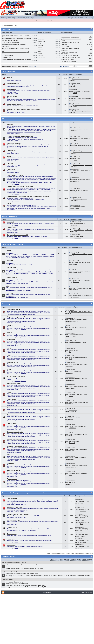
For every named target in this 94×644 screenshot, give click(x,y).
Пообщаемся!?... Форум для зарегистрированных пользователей (23, 493)
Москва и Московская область (16, 376)
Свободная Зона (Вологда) (76, 335)
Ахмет (71, 396)
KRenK (38, 575)
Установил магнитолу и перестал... (83, 165)
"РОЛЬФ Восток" (45, 255)
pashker (90, 40)
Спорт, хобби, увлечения (14, 507)
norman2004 (17, 575)
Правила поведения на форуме (26, 18)
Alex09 (81, 524)
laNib (40, 43)
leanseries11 (42, 57)
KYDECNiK (84, 575)
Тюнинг (9, 156)
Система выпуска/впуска (13, 131)
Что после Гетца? (79, 236)
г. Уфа (7, 286)
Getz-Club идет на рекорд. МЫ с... (82, 111)
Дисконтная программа (14, 104)
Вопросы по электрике (14, 143)
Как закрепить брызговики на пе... (83, 152)
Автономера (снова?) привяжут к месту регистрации (16, 39)
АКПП (17, 139)
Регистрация (54, 21)
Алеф (20, 80)
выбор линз (76, 158)
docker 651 (90, 45)
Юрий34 (72, 451)
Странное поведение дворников (70, 37)
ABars (91, 37)
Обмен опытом (7, 119)
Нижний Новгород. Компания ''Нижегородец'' (17, 283)
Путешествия (11, 539)
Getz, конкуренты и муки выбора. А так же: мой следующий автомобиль (28, 197)
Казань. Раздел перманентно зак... (78, 357)
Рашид (40, 53)
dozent (44, 575)
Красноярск (72, 483)
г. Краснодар (9, 260)
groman (16, 461)
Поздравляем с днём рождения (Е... (79, 342)
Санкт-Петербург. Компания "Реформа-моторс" (26, 273)
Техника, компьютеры (14, 520)
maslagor (41, 55)
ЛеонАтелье (15, 258)
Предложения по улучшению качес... (82, 295)
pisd (76, 232)
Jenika (71, 373)
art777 (40, 51)
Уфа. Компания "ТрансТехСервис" (23, 290)
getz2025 (41, 49)
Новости (10, 78)
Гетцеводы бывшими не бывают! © (18, 235)
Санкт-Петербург (12, 423)
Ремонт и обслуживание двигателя (42, 131)
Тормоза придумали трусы (36, 139)
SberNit (40, 47)
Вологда (10, 332)
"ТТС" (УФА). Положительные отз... (82, 288)
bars (74, 112)
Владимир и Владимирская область (18, 317)
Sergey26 (8, 575)
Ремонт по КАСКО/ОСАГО (45, 182)
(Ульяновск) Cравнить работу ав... (78, 449)
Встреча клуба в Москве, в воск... (81, 91)
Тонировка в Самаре (74, 418)
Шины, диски (11, 169)
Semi (32, 575)
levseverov (76, 297)
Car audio (10, 163)
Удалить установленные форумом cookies (58, 554)
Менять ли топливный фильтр (70, 56)
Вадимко (75, 290)
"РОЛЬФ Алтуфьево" (27, 255)
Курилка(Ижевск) (73, 350)
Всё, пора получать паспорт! (10, 41)
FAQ (17, 129)
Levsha (20, 517)
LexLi (71, 329)
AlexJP (16, 80)
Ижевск (9, 348)
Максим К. (72, 443)
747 (70, 313)
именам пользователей (37, 568)
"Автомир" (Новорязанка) (42, 256)
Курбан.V (72, 459)
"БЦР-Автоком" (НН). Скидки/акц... (82, 280)
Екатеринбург (11, 340)
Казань (9, 355)
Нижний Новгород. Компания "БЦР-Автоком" (25, 282)
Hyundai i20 (10, 222)
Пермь (9, 392)
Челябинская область (14, 470)
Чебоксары (10, 463)
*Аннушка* (82, 517)
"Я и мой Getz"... (12, 527)
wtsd (71, 484)
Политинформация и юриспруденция (18, 514)
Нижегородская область (14, 384)
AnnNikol (22, 512)
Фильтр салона (73, 410)
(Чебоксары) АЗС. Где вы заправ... (78, 465)
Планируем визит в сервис (15, 175)
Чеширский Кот (19, 112)
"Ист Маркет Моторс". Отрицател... (82, 271)
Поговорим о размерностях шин (70, 43)
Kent (24, 112)
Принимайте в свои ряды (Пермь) (78, 394)
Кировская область (13, 362)
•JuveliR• (17, 153)
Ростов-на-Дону (12, 399)
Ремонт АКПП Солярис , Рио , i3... (83, 230)
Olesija (71, 419)
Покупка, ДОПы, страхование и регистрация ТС (21, 187)
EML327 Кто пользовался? (81, 190)
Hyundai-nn (76, 282)
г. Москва (8, 250)
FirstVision (23, 381)
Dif (70, 352)
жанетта (51, 575)
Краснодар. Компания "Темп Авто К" (23, 265)
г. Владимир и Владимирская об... (78, 320)
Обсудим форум (12, 96)
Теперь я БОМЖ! (7, 57)
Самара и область (13, 415)
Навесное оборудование (26, 131)
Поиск (86, 18)
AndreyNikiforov (77, 273)
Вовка (71, 404)
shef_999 (25, 575)
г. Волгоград (9, 293)
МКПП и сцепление (24, 139)
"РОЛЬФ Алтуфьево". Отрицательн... (82, 254)
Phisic (16, 405)
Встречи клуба (11, 89)
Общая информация (9, 72)
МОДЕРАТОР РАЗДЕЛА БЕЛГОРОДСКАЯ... (81, 312)
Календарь (70, 18)
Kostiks (16, 166)
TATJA (58, 575)
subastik (72, 380)
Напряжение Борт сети (80, 224)
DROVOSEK (73, 467)
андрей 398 (75, 575)
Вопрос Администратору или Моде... (82, 98)
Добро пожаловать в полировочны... (82, 105)
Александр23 (18, 148)
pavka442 (90, 56)
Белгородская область (14, 310)
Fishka (16, 94)
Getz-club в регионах (9, 304)
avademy (8, 577)
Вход (49, 21)
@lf (19, 134)
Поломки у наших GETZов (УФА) (78, 458)
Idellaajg (40, 45)
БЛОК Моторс (18, 255)
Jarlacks (17, 194)
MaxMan (19, 452)
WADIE (75, 86)
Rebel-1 (91, 58)
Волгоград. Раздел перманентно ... (78, 328)
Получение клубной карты (80, 85)
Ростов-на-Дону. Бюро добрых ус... (78, 402)
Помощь (91, 18)
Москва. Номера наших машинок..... (79, 379)
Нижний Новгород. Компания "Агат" (46, 282)
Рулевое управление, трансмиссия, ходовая (20, 136)
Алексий (76, 208)
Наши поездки (11, 545)
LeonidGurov (83, 542)
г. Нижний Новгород (12, 277)
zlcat (74, 81)
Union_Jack (78, 238)
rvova (75, 160)
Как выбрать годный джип (80, 199)
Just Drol (17, 184)
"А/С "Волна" (21, 258)
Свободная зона (12, 499)
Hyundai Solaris (12, 228)
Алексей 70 (72, 412)
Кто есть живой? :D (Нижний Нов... (78, 386)
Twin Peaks (72, 336)
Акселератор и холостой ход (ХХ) (16, 132)
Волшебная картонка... (80, 207)
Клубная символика (13, 83)
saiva (71, 475)
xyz (92, 46)
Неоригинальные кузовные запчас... (79, 365)
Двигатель (10, 125)
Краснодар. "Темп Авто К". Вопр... (81, 262)
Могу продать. (65, 46)
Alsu (19, 381)
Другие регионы (12, 479)
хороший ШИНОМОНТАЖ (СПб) (77, 426)
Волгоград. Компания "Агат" (21, 297)
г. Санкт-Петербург (11, 267)
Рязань (9, 408)
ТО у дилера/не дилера (32, 182)
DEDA (16, 345)
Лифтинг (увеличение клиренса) (82, 138)
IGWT (91, 49)
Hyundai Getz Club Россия (10, 25)
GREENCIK (72, 428)
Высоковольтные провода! (69, 61)
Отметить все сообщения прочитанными (82, 554)
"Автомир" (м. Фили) (30, 256)
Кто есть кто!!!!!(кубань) (75, 372)
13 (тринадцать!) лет (8, 55)
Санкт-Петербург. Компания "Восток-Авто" (25, 272)
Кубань (9, 369)
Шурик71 (17, 141)
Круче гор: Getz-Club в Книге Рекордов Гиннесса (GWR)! (24, 109)
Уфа (8, 455)
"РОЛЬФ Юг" (13, 256)
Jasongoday (41, 39)
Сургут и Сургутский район (15, 432)
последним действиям (23, 568)
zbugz (74, 256)
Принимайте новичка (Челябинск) (78, 473)
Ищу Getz (64, 45)
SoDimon (72, 344)
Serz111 (75, 264)
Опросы (10, 204)
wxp (16, 452)
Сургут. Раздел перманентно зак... (78, 434)
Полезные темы (12, 534)
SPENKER (72, 388)
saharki (76, 192)
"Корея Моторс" (21, 256)
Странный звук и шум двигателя (33, 132)
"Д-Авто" (27, 258)
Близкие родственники (9, 216)
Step (20, 429)
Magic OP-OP (66, 575)
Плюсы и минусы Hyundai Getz (10, 43)
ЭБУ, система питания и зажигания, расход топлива (32, 129)
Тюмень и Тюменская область (16, 439)
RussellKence (42, 41)
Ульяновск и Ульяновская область (17, 446)
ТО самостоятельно (21, 182)
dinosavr (17, 172)
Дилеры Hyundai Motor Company (12, 245)
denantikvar (83, 511)
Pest (16, 476)
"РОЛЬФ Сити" (37, 255)
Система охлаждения (50, 129)
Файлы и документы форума (9, 18)
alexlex (71, 366)
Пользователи (79, 18)
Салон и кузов (11, 151)
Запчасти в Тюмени (74, 441)
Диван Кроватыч (74, 321)
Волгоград (10, 325)
